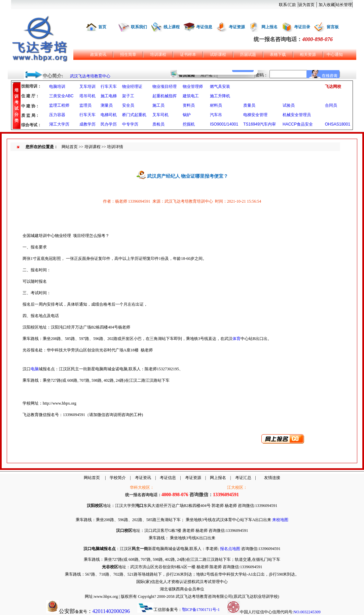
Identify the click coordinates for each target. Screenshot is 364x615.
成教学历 (87, 124)
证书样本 (188, 55)
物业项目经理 (165, 87)
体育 (236, 339)
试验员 (289, 105)
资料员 (189, 105)
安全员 (128, 105)
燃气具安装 (220, 87)
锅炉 (187, 115)
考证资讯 (143, 478)
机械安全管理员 (297, 115)
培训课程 (158, 55)
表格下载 (278, 55)
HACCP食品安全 (298, 124)
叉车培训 (87, 87)
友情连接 (272, 478)
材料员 (216, 105)
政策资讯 (98, 55)
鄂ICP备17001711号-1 (201, 610)
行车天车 (109, 87)
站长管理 (344, 5)
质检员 (158, 124)
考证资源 (237, 27)
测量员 (107, 105)
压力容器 (57, 115)
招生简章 (128, 55)
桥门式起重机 (134, 115)
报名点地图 (230, 549)
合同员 (331, 105)
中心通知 (335, 55)
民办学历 (109, 124)
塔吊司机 (87, 96)
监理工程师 (59, 105)
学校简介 (118, 478)
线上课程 (172, 27)
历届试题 (248, 55)
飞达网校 (333, 87)
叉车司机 (160, 115)
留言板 (333, 27)
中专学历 (130, 124)
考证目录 (302, 27)
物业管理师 (193, 87)
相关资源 (308, 55)
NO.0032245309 (307, 612)
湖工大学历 (59, 124)
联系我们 (139, 27)
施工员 (158, 105)
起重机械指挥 (165, 96)
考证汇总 (243, 478)
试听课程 (218, 55)
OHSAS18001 (338, 124)
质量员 (249, 105)
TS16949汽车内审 (260, 124)
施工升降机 (220, 96)
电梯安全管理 (255, 115)
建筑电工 (191, 96)
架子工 (128, 96)
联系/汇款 (287, 5)
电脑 (35, 369)
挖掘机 (189, 124)
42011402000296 (111, 611)
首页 (102, 27)
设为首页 (306, 5)
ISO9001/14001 (224, 124)
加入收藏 (327, 5)
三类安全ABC (61, 96)
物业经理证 (132, 87)
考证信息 (204, 27)
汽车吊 (216, 115)
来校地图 (280, 520)
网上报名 (269, 27)
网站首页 (70, 147)
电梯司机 (109, 115)
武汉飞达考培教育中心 (90, 76)
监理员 (85, 105)
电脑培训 (57, 87)
